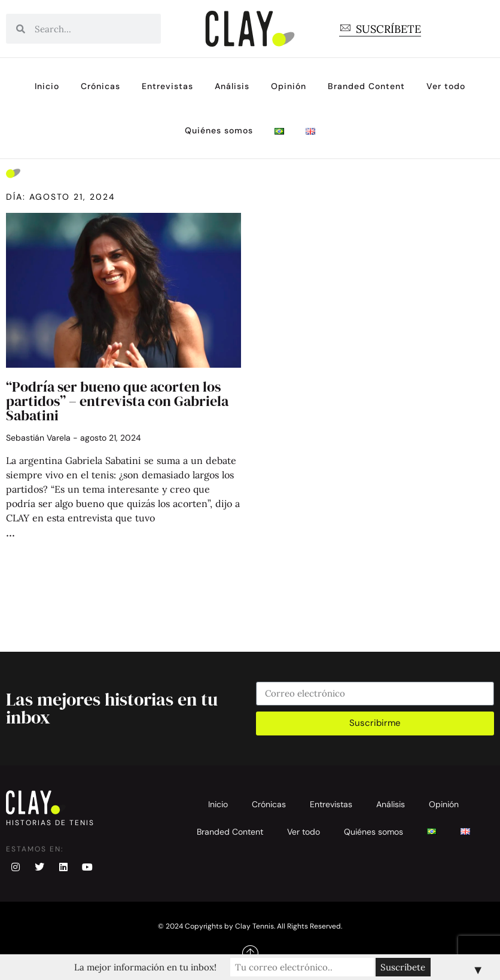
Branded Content (366, 86)
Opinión (289, 86)
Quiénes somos (219, 130)
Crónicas (100, 86)
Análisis (232, 86)
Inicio (47, 86)
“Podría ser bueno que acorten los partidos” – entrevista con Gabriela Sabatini (117, 401)
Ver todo (446, 86)
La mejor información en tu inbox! (145, 967)
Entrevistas (167, 86)
